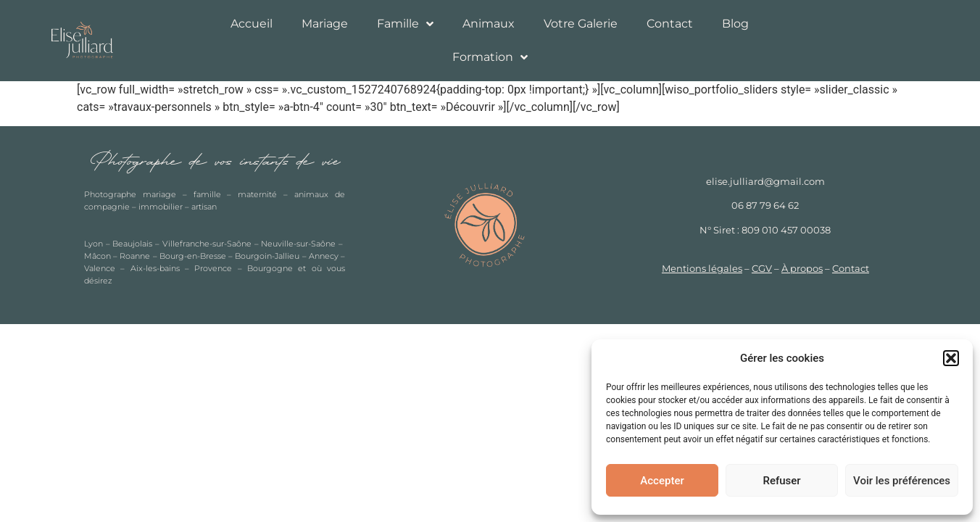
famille (207, 194)
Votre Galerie (581, 24)
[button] (951, 358)
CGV (762, 269)
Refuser (781, 481)
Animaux (489, 24)
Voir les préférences (902, 481)
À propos (802, 269)
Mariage (325, 24)
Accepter (662, 481)
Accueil (252, 24)
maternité (257, 194)
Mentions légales (702, 269)
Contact (670, 24)
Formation (490, 57)
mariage (159, 194)
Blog (735, 24)
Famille (405, 24)
